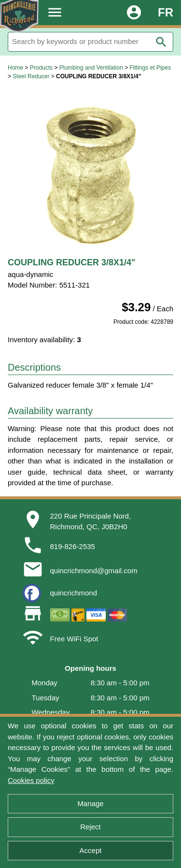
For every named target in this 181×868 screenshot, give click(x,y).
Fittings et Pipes (150, 68)
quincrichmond (74, 593)
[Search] (90, 42)
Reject (90, 827)
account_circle (134, 12)
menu (55, 12)
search (161, 42)
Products (41, 68)
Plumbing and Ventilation (91, 68)
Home (15, 68)
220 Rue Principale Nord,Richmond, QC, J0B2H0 (91, 521)
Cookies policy (31, 780)
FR (166, 12)
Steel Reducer (31, 76)
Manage (90, 803)
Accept (91, 850)
